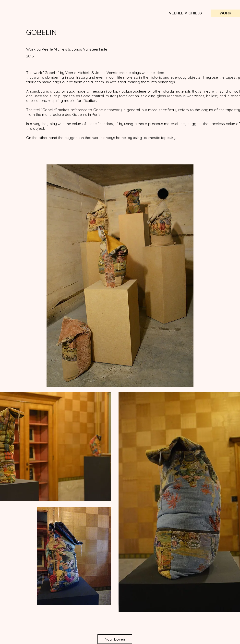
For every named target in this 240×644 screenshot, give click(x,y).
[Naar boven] (115, 639)
